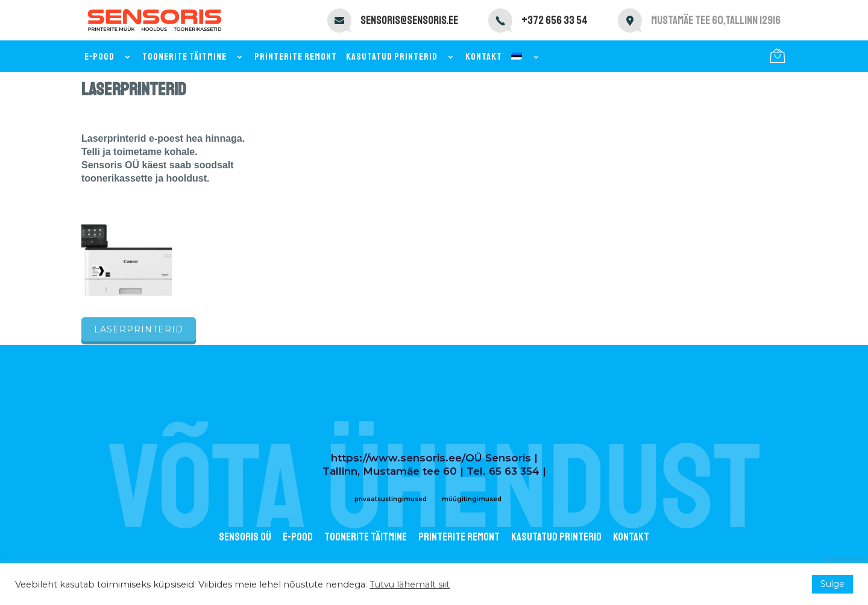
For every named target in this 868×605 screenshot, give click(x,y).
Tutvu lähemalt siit (410, 584)
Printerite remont (296, 57)
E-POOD (298, 537)
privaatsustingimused (391, 499)
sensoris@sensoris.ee (409, 21)
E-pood (109, 57)
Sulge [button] (832, 584)
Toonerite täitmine (194, 57)
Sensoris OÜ (245, 537)
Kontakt (484, 57)
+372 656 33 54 (555, 21)
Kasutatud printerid (401, 57)
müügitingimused (472, 499)
